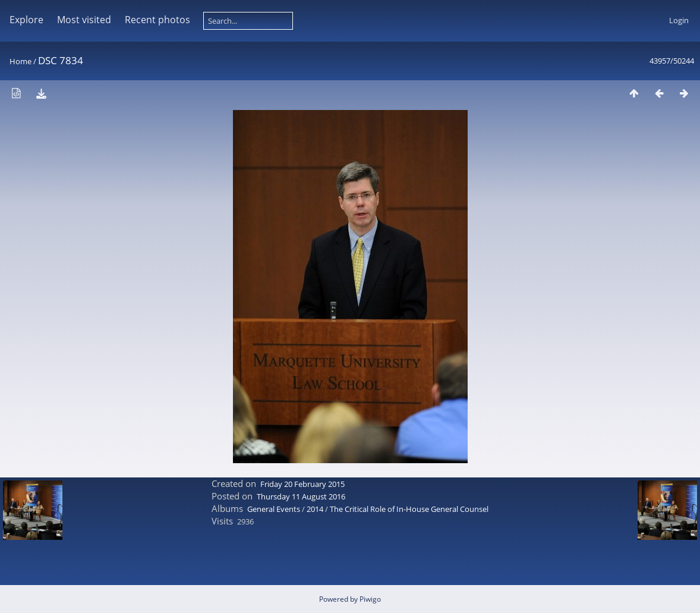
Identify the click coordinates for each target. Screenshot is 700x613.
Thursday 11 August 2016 (301, 496)
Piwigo (370, 599)
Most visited (84, 20)
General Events (274, 509)
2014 (315, 509)
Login (679, 20)
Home (21, 61)
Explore (26, 20)
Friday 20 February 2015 (302, 484)
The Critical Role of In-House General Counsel (409, 509)
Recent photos (157, 20)
